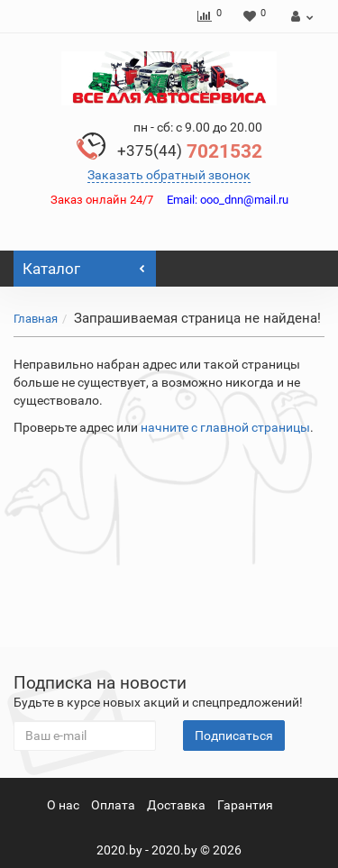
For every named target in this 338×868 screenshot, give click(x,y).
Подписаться (234, 736)
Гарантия (245, 805)
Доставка (176, 805)
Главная (36, 319)
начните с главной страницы (225, 427)
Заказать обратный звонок (169, 175)
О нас (63, 805)
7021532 (190, 151)
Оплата (113, 805)
